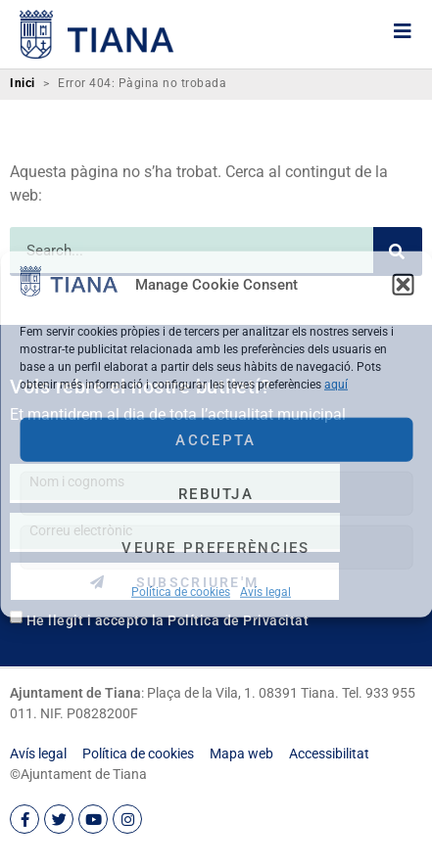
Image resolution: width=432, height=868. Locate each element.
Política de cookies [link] (181, 592)
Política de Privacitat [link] (238, 620)
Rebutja (216, 493)
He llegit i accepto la (168, 620)
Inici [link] (23, 84)
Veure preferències (216, 547)
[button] (403, 284)
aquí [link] (336, 385)
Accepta (216, 439)
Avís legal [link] (265, 592)
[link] (69, 291)
